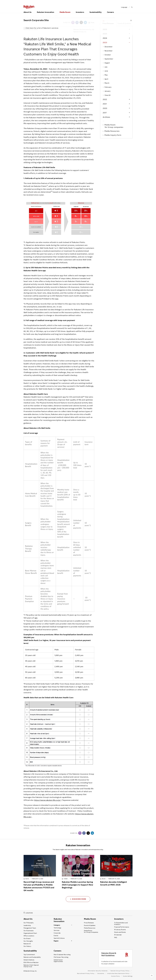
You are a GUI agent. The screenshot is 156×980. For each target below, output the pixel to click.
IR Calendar (118, 935)
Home (26, 16)
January (107, 91)
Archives (106, 117)
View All (107, 95)
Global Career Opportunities (58, 961)
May (105, 75)
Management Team (30, 928)
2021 (105, 104)
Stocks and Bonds (120, 932)
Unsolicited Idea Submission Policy (118, 973)
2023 (56, 16)
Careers (111, 10)
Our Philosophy (29, 923)
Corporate (57, 933)
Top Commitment (29, 955)
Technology (57, 928)
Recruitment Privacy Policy (86, 973)
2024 (105, 38)
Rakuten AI (27, 944)
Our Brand (27, 938)
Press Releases (47, 16)
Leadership (27, 925)
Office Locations (29, 936)
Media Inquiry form (113, 135)
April (106, 79)
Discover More (78, 899)
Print (91, 23)
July (105, 67)
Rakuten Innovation (46, 10)
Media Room (65, 10)
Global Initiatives (29, 960)
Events (56, 936)
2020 (105, 108)
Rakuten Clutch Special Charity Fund (31, 966)
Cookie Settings (128, 976)
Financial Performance (122, 927)
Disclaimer (101, 973)
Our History (27, 946)
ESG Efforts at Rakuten (31, 962)
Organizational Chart (30, 933)
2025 (105, 34)
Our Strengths (28, 941)
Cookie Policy (116, 976)
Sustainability (96, 10)
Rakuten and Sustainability (32, 957)
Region (56, 941)
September (108, 59)
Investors (80, 10)
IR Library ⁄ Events (120, 930)
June (105, 71)
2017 (105, 113)
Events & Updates (124, 23)
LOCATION (28, 913)
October (107, 55)
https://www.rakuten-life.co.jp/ (48, 800)
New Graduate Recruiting (62, 955)
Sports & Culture (59, 938)
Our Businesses (29, 931)
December (108, 47)
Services (57, 930)
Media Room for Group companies (114, 126)
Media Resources (112, 131)
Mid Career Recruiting (61, 957)
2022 (105, 99)
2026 (105, 29)
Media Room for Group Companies (91, 931)
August (106, 63)
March (106, 83)
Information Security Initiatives (98, 971)
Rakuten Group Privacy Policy (120, 971)
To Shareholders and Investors (121, 923)
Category (57, 925)
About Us (28, 10)
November (108, 51)
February (107, 87)
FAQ (116, 937)
